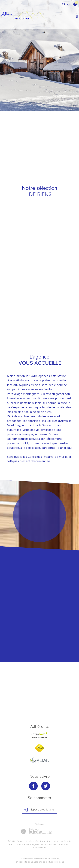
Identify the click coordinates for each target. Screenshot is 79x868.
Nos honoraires (48, 845)
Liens (60, 845)
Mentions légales (31, 845)
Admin (67, 845)
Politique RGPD (39, 848)
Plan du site (15, 845)
